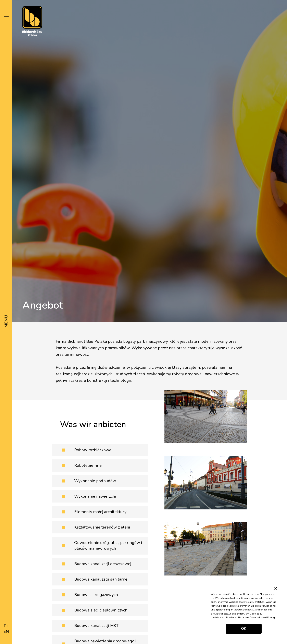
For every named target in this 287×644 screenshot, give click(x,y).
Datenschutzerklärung (262, 618)
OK (244, 629)
